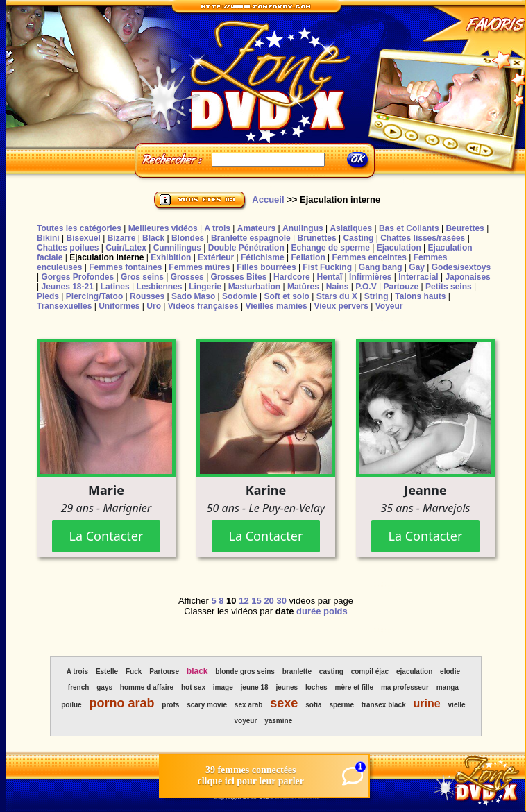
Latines (115, 287)
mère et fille (355, 687)
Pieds (48, 296)
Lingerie (205, 287)
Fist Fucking (327, 267)
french (79, 687)
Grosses (187, 277)
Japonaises (467, 277)
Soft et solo (287, 296)
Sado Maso (193, 296)
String (376, 296)
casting (331, 671)
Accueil (268, 200)
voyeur (246, 721)
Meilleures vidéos (163, 228)
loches (316, 687)
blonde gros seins (245, 671)
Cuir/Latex (126, 248)
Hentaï (330, 277)
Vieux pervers (341, 306)
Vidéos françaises (203, 306)
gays (104, 687)
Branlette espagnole (251, 238)
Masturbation (254, 287)
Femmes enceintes (370, 257)
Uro (154, 306)
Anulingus (303, 228)
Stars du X (337, 296)
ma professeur (405, 687)
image (223, 687)
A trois (217, 228)
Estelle (107, 671)
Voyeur (389, 306)
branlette (297, 671)
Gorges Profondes (77, 277)
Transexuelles (64, 306)
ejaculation (414, 671)
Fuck (134, 671)
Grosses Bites (239, 277)
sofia (313, 705)
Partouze (401, 287)
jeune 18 (255, 687)
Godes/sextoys (461, 267)
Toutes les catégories (79, 228)
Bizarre (122, 238)
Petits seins (449, 287)
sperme (341, 705)
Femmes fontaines (125, 267)
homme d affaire (147, 687)
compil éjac (370, 671)
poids (336, 611)
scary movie (207, 705)
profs (170, 705)
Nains (338, 287)
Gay (417, 267)
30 (281, 601)
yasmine (278, 721)
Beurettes (465, 228)
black (197, 671)
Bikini (48, 238)
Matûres (303, 287)
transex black (384, 705)
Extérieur (216, 257)
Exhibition (171, 257)
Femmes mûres (199, 267)
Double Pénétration (246, 248)
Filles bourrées (266, 267)
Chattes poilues (68, 248)
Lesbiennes (159, 287)
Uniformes (119, 306)
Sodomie (240, 296)
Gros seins (142, 277)
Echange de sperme (331, 248)
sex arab (249, 705)
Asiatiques (351, 228)
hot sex (193, 687)
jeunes (287, 687)
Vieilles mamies (276, 306)
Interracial (418, 277)
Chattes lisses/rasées (423, 238)
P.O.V (366, 287)
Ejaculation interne (107, 257)
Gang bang (381, 267)
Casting (358, 238)
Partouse (164, 671)
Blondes (188, 238)
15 (256, 601)
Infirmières (370, 277)
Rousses (147, 296)
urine (427, 703)
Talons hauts (420, 296)
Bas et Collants (409, 228)
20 (269, 601)
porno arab (121, 703)
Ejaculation (399, 248)
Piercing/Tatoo (94, 296)
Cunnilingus (177, 248)
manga (448, 687)
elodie (450, 671)
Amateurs (256, 228)
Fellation (308, 257)
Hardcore (292, 277)
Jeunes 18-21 (67, 287)
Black (153, 238)
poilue (71, 705)
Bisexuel (83, 238)
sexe (284, 703)
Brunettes (317, 238)
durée (308, 611)
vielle (457, 705)
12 (244, 601)
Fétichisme (263, 257)
